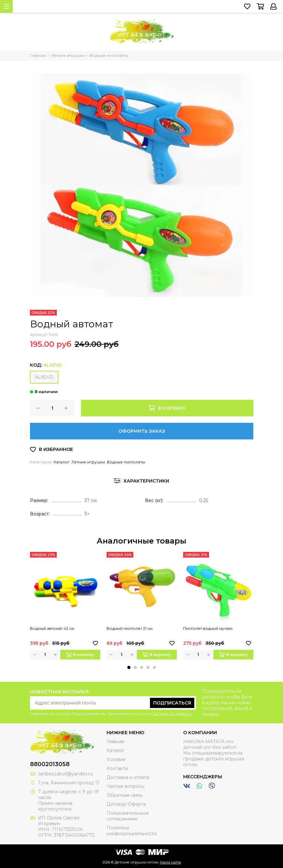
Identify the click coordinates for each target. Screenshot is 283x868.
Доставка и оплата (128, 777)
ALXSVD (44, 377)
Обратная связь (125, 795)
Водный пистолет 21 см (130, 628)
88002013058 (50, 764)
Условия (116, 759)
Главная (115, 742)
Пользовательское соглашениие (128, 816)
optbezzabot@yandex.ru (65, 774)
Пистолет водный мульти (208, 628)
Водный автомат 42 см (52, 628)
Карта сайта (170, 862)
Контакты (117, 768)
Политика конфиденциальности (132, 831)
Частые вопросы (126, 786)
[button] (129, 667)
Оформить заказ (142, 431)
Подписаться (172, 703)
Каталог (62, 462)
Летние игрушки (88, 462)
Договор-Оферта (126, 804)
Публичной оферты (171, 714)
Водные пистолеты (126, 462)
